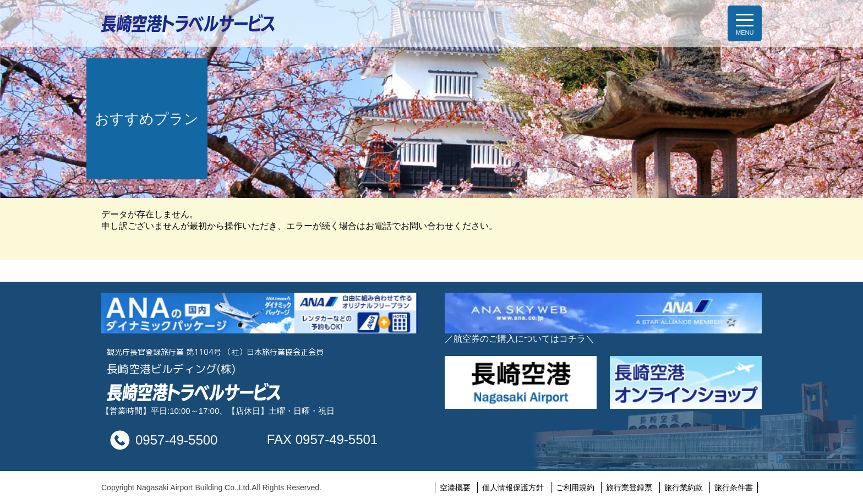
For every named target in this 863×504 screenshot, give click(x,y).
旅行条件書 (734, 487)
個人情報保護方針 (513, 487)
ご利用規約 (575, 487)
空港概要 (455, 487)
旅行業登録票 (629, 487)
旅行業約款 (684, 487)
